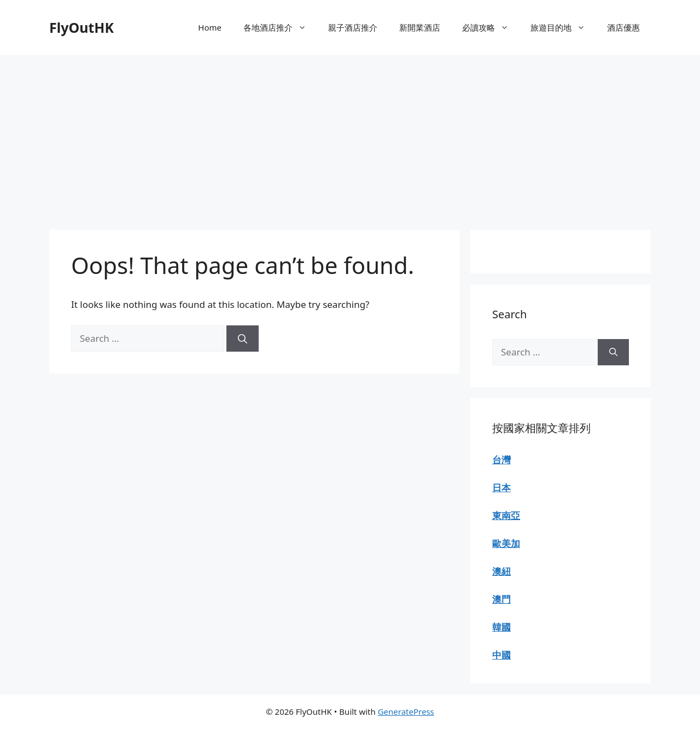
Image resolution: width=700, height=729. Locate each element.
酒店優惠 (623, 27)
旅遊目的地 (563, 27)
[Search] (243, 339)
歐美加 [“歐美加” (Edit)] (506, 543)
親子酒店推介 (353, 27)
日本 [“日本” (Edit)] (501, 488)
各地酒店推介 (280, 27)
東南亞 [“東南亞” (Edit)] (506, 515)
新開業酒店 (420, 27)
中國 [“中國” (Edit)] (501, 655)
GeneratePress (406, 711)
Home (210, 27)
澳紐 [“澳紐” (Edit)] (501, 571)
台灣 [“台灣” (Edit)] (501, 460)
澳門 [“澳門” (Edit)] (501, 599)
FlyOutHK (81, 27)
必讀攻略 (491, 27)
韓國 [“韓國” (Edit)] (501, 627)
